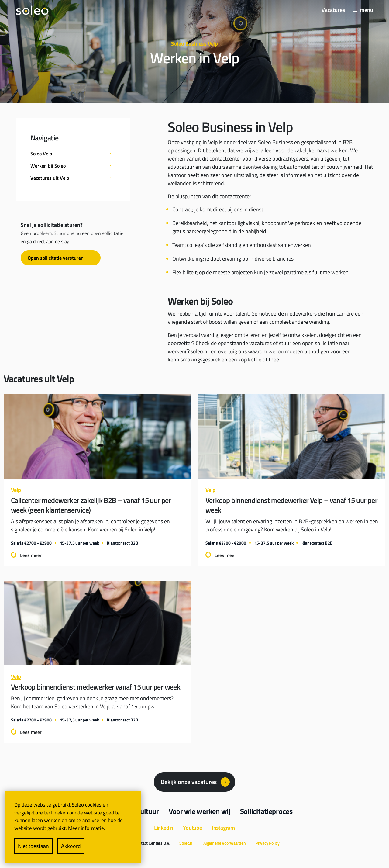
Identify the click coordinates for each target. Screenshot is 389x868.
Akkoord (71, 846)
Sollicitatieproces (266, 811)
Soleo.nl (186, 843)
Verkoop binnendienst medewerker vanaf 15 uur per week (96, 687)
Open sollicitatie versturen (56, 258)
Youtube (193, 828)
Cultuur (148, 811)
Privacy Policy (268, 843)
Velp (16, 490)
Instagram (223, 828)
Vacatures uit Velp (50, 178)
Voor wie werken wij (200, 811)
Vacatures (333, 10)
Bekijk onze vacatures (189, 782)
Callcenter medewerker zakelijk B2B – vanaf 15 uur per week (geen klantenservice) (91, 505)
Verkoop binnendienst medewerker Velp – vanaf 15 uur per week (291, 505)
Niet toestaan (33, 846)
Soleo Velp (41, 154)
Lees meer (31, 555)
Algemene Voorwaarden (225, 843)
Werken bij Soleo (48, 166)
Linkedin (164, 828)
